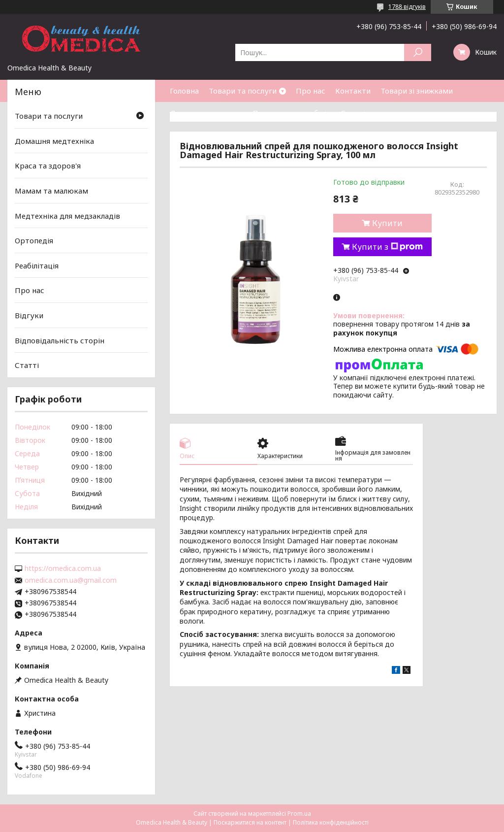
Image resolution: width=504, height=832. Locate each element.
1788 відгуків (407, 7)
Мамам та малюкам (51, 191)
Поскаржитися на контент (250, 822)
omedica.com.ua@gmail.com (71, 580)
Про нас (311, 91)
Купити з (387, 247)
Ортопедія (34, 240)
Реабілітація (37, 266)
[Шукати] (418, 52)
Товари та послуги (243, 91)
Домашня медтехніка (54, 141)
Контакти (353, 91)
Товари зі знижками (417, 91)
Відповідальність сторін (60, 340)
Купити (387, 223)
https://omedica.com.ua (63, 568)
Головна (184, 91)
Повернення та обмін (292, 113)
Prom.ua (299, 814)
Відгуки (29, 315)
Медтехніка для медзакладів (67, 215)
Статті (353, 113)
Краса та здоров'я (48, 166)
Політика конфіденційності (331, 822)
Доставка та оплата (206, 113)
